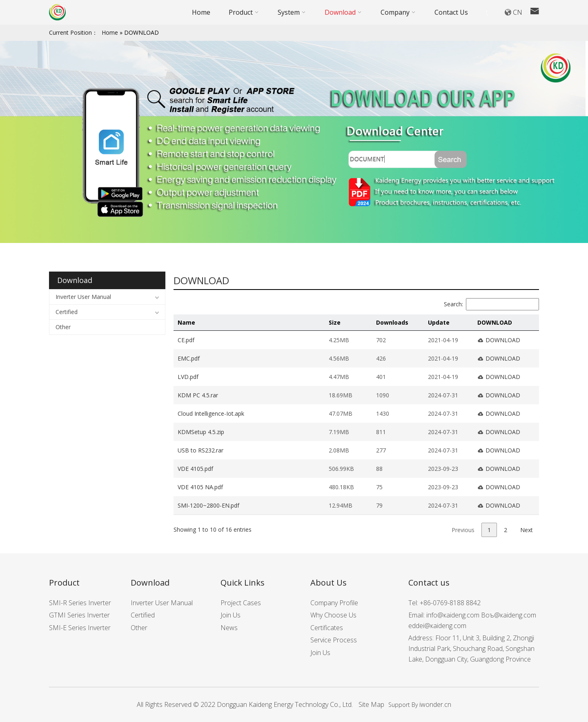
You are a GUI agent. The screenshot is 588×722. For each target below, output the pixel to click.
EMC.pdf (189, 358)
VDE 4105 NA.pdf (200, 487)
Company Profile (334, 603)
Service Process (334, 640)
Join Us (231, 615)
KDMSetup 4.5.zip (201, 432)
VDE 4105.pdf (195, 469)
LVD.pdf (188, 377)
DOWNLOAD (503, 340)
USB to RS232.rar (200, 450)
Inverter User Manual (83, 297)
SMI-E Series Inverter (80, 628)
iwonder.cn (435, 704)
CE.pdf (186, 340)
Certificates (327, 628)
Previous (463, 530)
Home (110, 32)
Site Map (371, 704)
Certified (67, 312)
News (229, 628)
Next (527, 530)
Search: (491, 304)
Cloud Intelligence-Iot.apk (211, 413)
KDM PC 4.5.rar (198, 395)
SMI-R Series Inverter (80, 603)
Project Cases (241, 603)
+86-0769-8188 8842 (450, 603)
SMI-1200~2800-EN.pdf (208, 505)
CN (518, 12)
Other (63, 327)
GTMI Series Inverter (79, 615)
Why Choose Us (333, 615)
